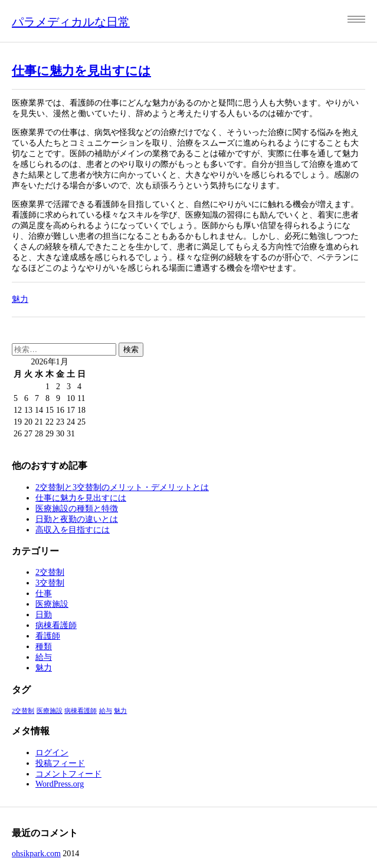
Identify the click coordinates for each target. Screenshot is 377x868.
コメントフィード (68, 774)
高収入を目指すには (73, 530)
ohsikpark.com (36, 854)
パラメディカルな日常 (71, 22)
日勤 (44, 615)
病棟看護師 (56, 625)
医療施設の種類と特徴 (77, 509)
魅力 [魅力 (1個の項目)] (120, 711)
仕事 (44, 594)
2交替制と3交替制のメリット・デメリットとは (122, 487)
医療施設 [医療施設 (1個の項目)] (50, 711)
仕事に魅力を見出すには (81, 71)
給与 (44, 657)
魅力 (20, 299)
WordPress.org (60, 784)
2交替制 (50, 572)
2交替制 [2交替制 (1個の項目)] (23, 711)
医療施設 (52, 604)
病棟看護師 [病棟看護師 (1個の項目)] (81, 711)
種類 (44, 647)
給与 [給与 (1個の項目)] (106, 711)
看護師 (48, 636)
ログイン (52, 753)
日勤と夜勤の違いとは (77, 519)
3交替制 (50, 583)
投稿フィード (60, 763)
